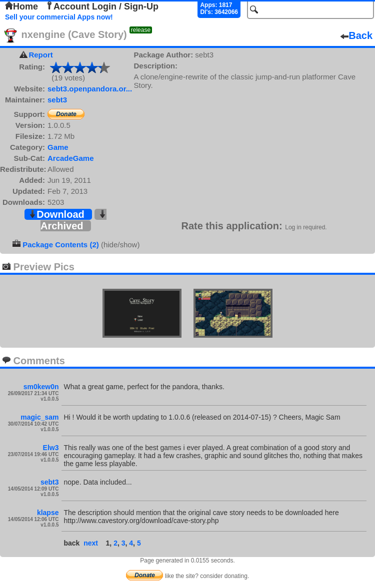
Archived (73, 221)
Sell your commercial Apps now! (59, 17)
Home (21, 6)
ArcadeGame (71, 158)
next (91, 543)
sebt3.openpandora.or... (90, 89)
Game (58, 147)
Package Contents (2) (61, 245)
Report (40, 55)
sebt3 (57, 100)
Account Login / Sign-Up (102, 6)
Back (356, 35)
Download (56, 214)
